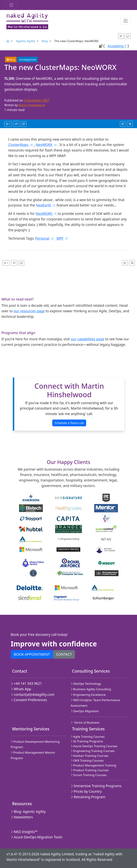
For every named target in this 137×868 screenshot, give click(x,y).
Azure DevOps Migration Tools (36, 837)
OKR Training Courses (87, 760)
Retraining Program (88, 797)
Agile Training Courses (88, 737)
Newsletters (22, 817)
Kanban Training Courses (90, 756)
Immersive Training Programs (96, 786)
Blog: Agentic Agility (28, 812)
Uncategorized (27, 60)
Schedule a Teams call (69, 423)
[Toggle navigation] (11, 5)
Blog (45, 41)
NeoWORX (47, 145)
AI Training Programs (87, 741)
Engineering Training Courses (93, 751)
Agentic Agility (25, 41)
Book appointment (32, 654)
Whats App (21, 689)
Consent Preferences (29, 700)
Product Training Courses (90, 770)
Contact (64, 654)
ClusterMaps (21, 145)
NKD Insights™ (24, 832)
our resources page (29, 311)
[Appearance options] (128, 36)
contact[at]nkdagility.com (33, 694)
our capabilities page (88, 339)
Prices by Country (86, 791)
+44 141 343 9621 (26, 683)
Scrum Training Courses (89, 775)
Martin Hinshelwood (32, 105)
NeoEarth (46, 205)
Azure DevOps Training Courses (94, 746)
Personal (45, 238)
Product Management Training (93, 765)
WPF (62, 238)
